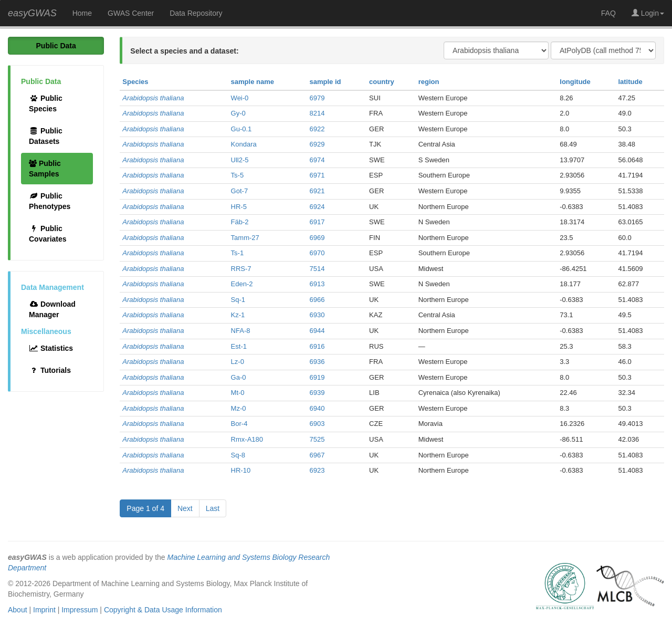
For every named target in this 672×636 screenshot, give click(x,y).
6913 (317, 284)
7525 (317, 439)
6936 (317, 362)
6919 (317, 377)
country (382, 82)
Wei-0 (240, 98)
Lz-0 (238, 362)
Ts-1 (238, 253)
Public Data (56, 46)
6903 (317, 424)
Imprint (44, 610)
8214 (317, 113)
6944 (317, 331)
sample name (253, 82)
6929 (317, 144)
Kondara (244, 144)
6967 (317, 455)
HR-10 (241, 470)
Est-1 (239, 346)
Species (135, 82)
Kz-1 (238, 315)
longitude (575, 82)
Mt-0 (238, 393)
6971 (317, 175)
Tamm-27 (245, 238)
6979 (317, 98)
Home (82, 13)
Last (213, 508)
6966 (317, 300)
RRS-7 (241, 269)
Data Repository (196, 13)
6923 (317, 470)
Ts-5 (238, 175)
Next (185, 508)
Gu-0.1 (241, 129)
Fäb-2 (240, 222)
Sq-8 (238, 455)
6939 (317, 393)
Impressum (80, 610)
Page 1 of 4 (145, 508)
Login (648, 13)
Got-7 (240, 191)
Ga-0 (239, 377)
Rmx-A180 (247, 439)
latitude (630, 82)
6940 (317, 408)
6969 (317, 238)
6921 (317, 191)
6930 (317, 315)
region (429, 82)
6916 (317, 346)
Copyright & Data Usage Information (163, 610)
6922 (317, 129)
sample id (325, 82)
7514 (317, 269)
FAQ (608, 13)
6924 (317, 207)
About (18, 610)
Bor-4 (239, 424)
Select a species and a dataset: (184, 51)
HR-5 (239, 207)
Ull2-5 (240, 160)
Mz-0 (239, 408)
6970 (317, 253)
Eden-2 (242, 284)
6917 (317, 222)
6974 (317, 160)
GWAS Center (131, 13)
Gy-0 (238, 113)
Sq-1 (238, 300)
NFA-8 (241, 331)
